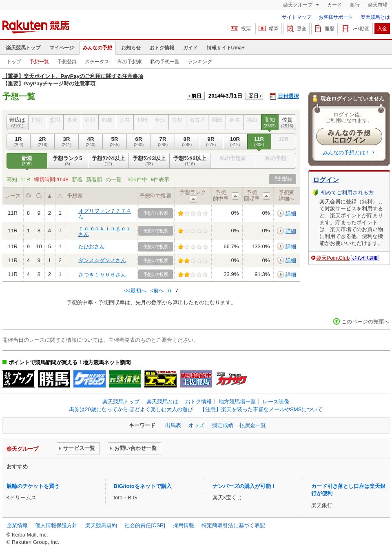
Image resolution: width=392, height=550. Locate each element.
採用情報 (184, 525)
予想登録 (67, 62)
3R (67, 142)
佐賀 (287, 122)
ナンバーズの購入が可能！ (244, 486)
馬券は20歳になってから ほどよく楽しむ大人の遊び (131, 409)
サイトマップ (297, 17)
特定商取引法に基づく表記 (233, 525)
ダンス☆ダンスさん (102, 260)
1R (19, 142)
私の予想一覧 (165, 62)
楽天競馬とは (375, 17)
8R (187, 142)
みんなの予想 (97, 48)
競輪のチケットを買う (33, 486)
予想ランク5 (68, 161)
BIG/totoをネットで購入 (143, 486)
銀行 (355, 5)
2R (43, 142)
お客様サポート (336, 17)
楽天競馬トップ (23, 48)
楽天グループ (298, 5)
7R (163, 142)
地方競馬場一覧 (237, 402)
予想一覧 (39, 62)
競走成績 (223, 425)
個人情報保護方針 (56, 525)
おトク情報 (162, 48)
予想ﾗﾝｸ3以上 (149, 161)
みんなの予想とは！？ (349, 153)
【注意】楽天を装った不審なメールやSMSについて (261, 409)
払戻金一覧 (253, 425)
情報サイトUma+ (226, 48)
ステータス (97, 62)
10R (235, 142)
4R (91, 142)
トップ (14, 62)
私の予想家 (130, 62)
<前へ (157, 291)
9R (211, 142)
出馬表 (173, 425)
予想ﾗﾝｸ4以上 (109, 161)
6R (139, 142)
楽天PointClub (333, 258)
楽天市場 (378, 5)
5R (115, 142)
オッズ (196, 425)
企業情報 (17, 525)
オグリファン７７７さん (105, 214)
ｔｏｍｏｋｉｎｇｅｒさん (105, 231)
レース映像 (276, 402)
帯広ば (18, 122)
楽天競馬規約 (101, 525)
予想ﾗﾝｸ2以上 (190, 161)
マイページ (62, 48)
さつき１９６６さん (102, 275)
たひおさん (92, 246)
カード (334, 5)
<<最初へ (135, 291)
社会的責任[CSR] (145, 525)
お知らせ (131, 48)
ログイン (326, 180)
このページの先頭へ (365, 322)
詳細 (291, 213)
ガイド (190, 48)
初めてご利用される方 (347, 193)
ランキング (200, 62)
